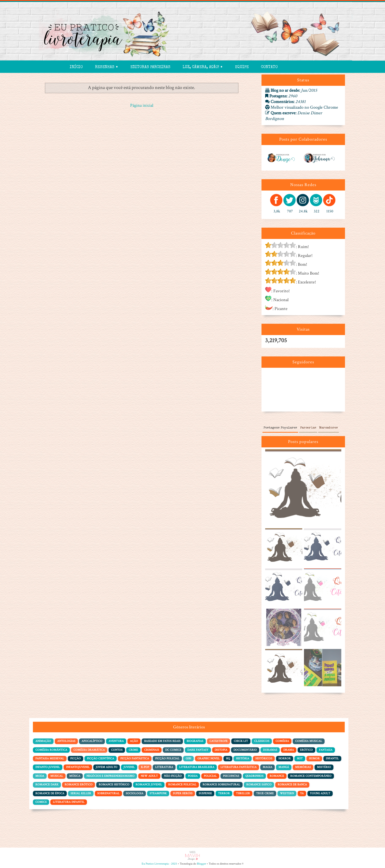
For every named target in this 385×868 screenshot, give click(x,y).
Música (75, 776)
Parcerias (308, 428)
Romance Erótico (79, 785)
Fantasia (326, 750)
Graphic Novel (209, 758)
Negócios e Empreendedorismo (110, 776)
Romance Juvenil (149, 785)
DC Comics (173, 750)
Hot (300, 758)
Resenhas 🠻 (107, 67)
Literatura (164, 767)
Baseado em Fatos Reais (162, 741)
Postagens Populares (280, 428)
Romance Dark (47, 785)
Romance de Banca (292, 785)
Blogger (201, 864)
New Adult (149, 776)
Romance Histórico (114, 785)
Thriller (243, 793)
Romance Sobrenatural (221, 785)
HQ (228, 758)
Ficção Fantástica (135, 758)
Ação (134, 741)
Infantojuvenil (78, 767)
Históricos (264, 758)
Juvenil (129, 767)
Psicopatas (231, 776)
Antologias (66, 741)
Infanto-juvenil (48, 767)
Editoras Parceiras (150, 67)
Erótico (306, 750)
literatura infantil (69, 802)
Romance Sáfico (259, 785)
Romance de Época (50, 793)
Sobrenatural (108, 793)
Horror (285, 758)
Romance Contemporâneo (311, 776)
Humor (314, 758)
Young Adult (320, 793)
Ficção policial (167, 758)
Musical (57, 776)
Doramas (270, 750)
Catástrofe (219, 741)
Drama (289, 750)
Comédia (282, 741)
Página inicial (142, 105)
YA (302, 793)
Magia (268, 767)
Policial (210, 776)
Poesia (193, 776)
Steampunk (158, 793)
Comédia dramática (89, 750)
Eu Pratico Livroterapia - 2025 (159, 864)
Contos (117, 750)
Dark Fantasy (198, 750)
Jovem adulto (107, 767)
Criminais (152, 750)
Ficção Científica (101, 758)
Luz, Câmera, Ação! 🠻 (203, 67)
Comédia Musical (309, 741)
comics (41, 802)
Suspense (205, 793)
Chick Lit (241, 741)
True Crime (265, 793)
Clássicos (262, 741)
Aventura (116, 741)
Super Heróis (183, 793)
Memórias (303, 767)
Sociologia (135, 793)
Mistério (324, 767)
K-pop (145, 767)
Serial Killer (81, 793)
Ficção (76, 758)
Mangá (284, 767)
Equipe (242, 67)
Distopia (221, 750)
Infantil (332, 758)
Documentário (245, 750)
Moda (40, 776)
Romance (277, 776)
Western (287, 793)
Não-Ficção (173, 776)
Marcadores (329, 428)
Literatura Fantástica (239, 767)
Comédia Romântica (51, 750)
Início (76, 67)
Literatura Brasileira (197, 767)
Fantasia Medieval (50, 758)
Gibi (188, 758)
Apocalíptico (92, 741)
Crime (133, 750)
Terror (224, 793)
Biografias (195, 741)
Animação (43, 741)
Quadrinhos (254, 776)
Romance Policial (182, 785)
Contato (269, 67)
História (243, 758)
